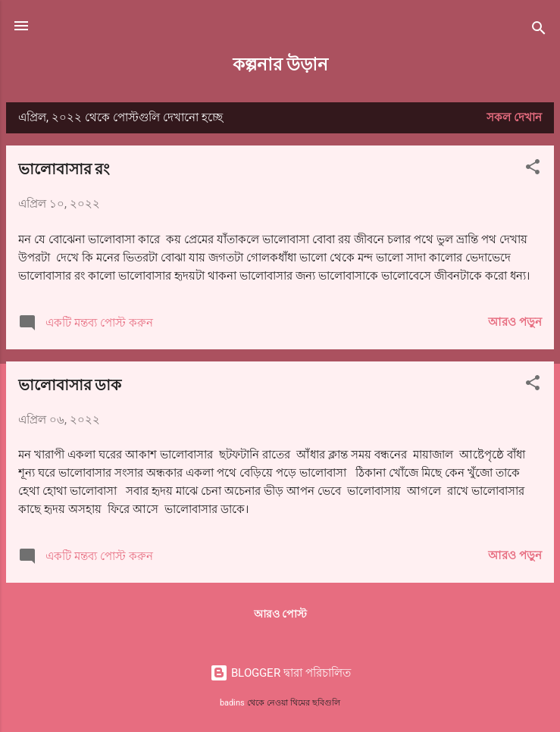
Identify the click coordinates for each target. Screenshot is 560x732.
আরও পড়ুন (515, 322)
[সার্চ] (539, 31)
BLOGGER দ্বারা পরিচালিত (280, 673)
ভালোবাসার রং (64, 168)
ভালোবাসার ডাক (70, 384)
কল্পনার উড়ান (280, 63)
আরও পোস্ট (280, 614)
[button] (533, 169)
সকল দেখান (514, 117)
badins (232, 703)
